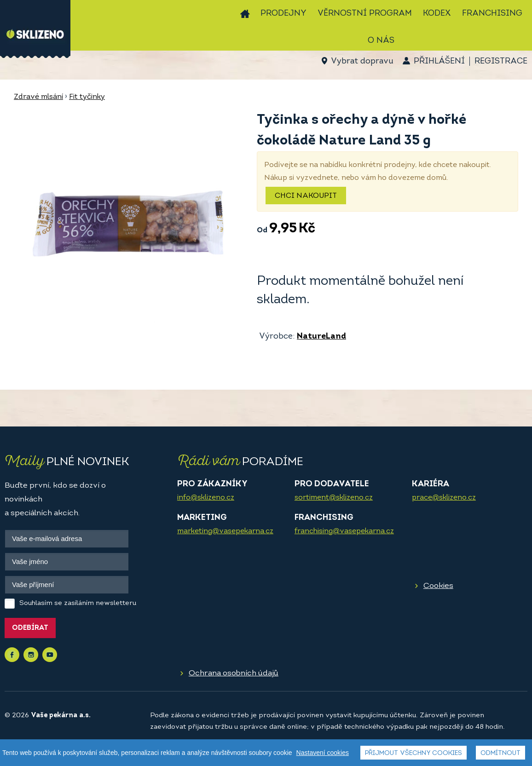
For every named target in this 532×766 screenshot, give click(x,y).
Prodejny (283, 14)
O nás (381, 41)
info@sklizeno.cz (206, 498)
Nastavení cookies (323, 753)
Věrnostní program (365, 14)
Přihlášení (439, 61)
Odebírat (30, 628)
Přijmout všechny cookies (413, 753)
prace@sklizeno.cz (444, 498)
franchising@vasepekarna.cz (344, 531)
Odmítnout (500, 753)
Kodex (437, 14)
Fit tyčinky (87, 97)
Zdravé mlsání (38, 97)
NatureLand (321, 337)
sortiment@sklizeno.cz (334, 498)
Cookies (438, 586)
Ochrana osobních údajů (234, 673)
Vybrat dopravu (362, 61)
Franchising (492, 14)
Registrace (501, 61)
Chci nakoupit (306, 196)
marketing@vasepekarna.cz (225, 531)
